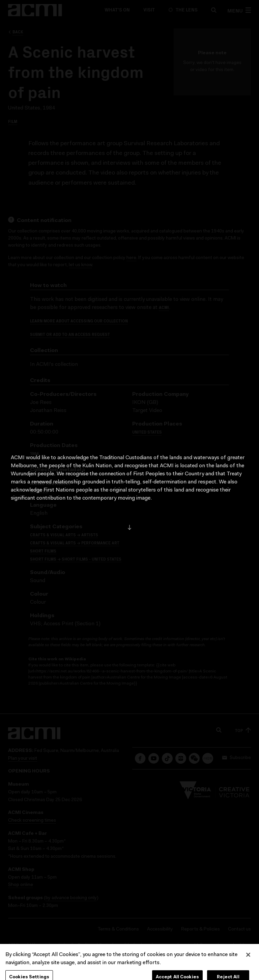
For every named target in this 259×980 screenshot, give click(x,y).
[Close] (248, 970)
